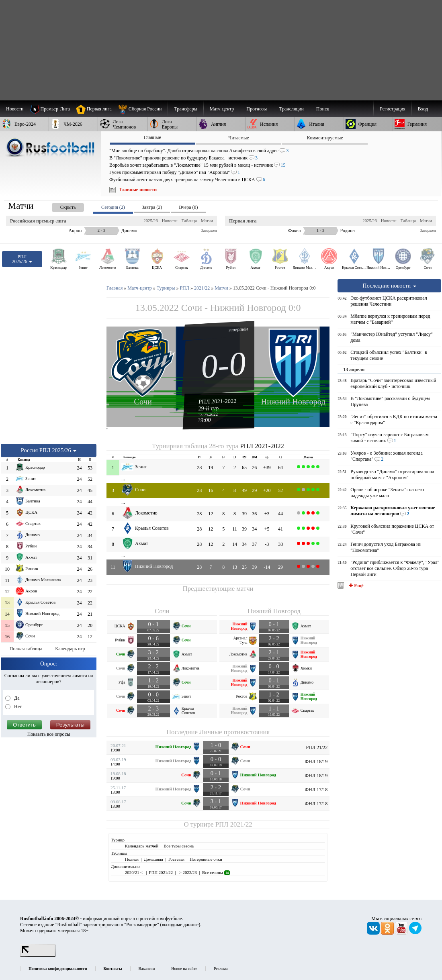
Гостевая (176, 859)
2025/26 (150, 220)
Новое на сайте (184, 969)
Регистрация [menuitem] (393, 109)
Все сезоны (216, 872)
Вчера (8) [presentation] (188, 207)
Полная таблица (26, 649)
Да (16, 698)
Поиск (323, 109)
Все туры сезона (179, 846)
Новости (170, 220)
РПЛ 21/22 (317, 747)
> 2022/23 (187, 872)
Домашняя (153, 859)
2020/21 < (134, 872)
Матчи (207, 220)
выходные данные (180, 925)
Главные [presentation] (152, 137)
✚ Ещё (355, 586)
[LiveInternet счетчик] (38, 955)
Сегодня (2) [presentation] (113, 207)
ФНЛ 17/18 (316, 790)
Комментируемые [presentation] (325, 138)
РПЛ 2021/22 (234, 824)
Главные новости (138, 190)
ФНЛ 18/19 (316, 762)
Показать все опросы (49, 734)
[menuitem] (143, 109)
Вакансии (147, 969)
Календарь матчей (142, 846)
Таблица (189, 220)
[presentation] (60, 206)
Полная (132, 859)
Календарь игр (70, 649)
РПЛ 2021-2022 (218, 401)
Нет (17, 706)
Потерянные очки (206, 859)
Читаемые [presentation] (238, 138)
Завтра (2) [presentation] (152, 207)
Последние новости (389, 286)
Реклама (221, 969)
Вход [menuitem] (423, 109)
